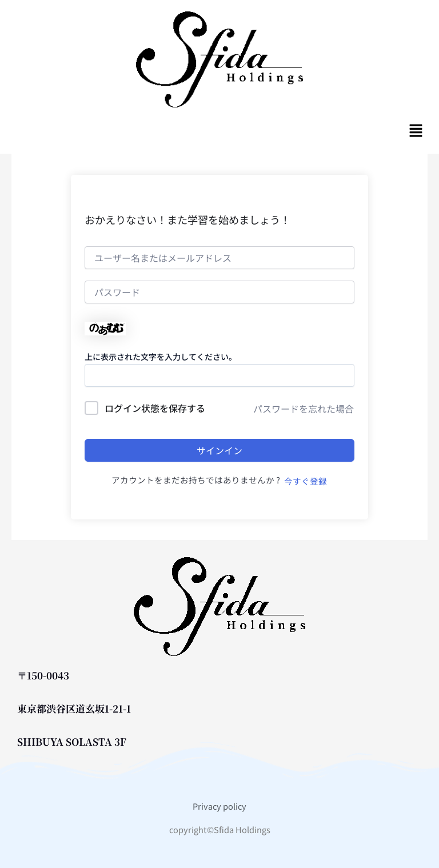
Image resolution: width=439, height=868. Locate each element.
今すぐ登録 (306, 481)
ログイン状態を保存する (155, 408)
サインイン (219, 450)
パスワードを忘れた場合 (304, 409)
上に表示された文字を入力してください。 (161, 357)
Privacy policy (219, 806)
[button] (416, 131)
